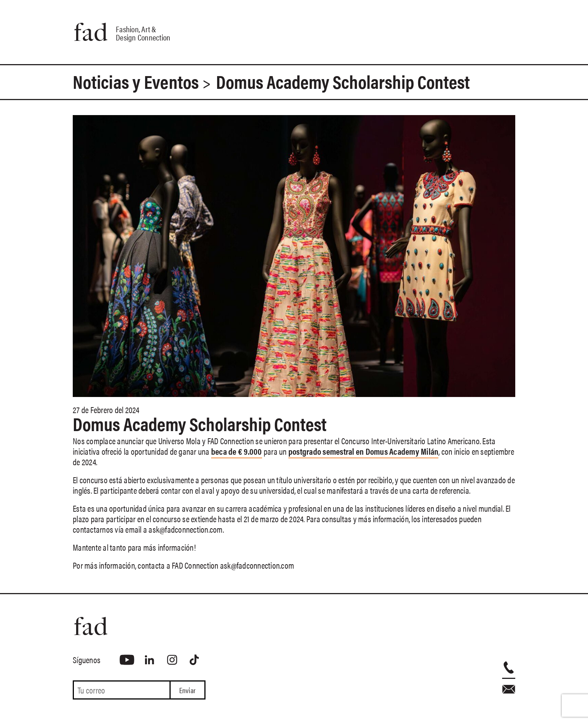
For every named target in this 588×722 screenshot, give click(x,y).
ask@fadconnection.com (185, 529)
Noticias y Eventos (136, 81)
